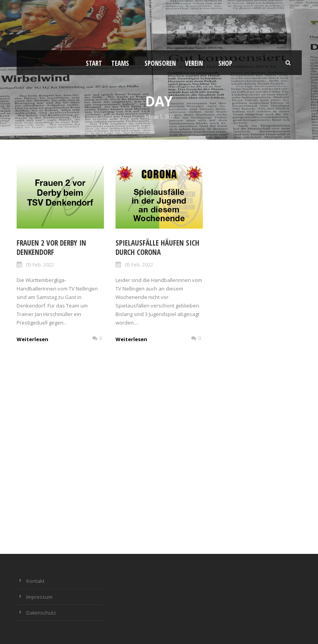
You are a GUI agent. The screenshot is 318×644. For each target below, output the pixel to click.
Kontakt (35, 581)
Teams (120, 63)
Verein (194, 63)
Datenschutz (41, 613)
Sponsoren (160, 63)
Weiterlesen (32, 339)
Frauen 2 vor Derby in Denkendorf (51, 248)
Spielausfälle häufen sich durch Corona (157, 248)
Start (94, 63)
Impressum (39, 597)
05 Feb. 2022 (40, 265)
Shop (225, 63)
